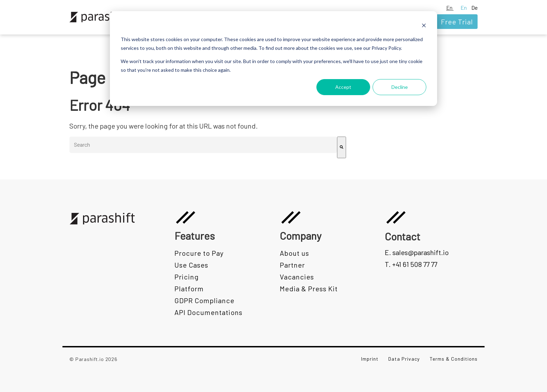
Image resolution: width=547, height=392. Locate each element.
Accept (343, 87)
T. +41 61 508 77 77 (411, 264)
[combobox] (203, 145)
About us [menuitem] (294, 253)
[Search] (342, 147)
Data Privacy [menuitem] (404, 359)
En (450, 7)
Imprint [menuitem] (370, 359)
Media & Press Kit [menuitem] (309, 289)
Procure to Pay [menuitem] (199, 253)
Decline (400, 87)
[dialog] (273, 59)
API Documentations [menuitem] (208, 312)
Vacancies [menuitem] (297, 277)
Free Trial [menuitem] (457, 22)
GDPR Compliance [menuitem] (204, 300)
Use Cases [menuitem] (191, 265)
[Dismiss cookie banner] (424, 26)
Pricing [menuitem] (187, 277)
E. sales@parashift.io (417, 252)
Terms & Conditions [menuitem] (454, 359)
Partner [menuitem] (292, 265)
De (474, 7)
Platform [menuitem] (189, 289)
